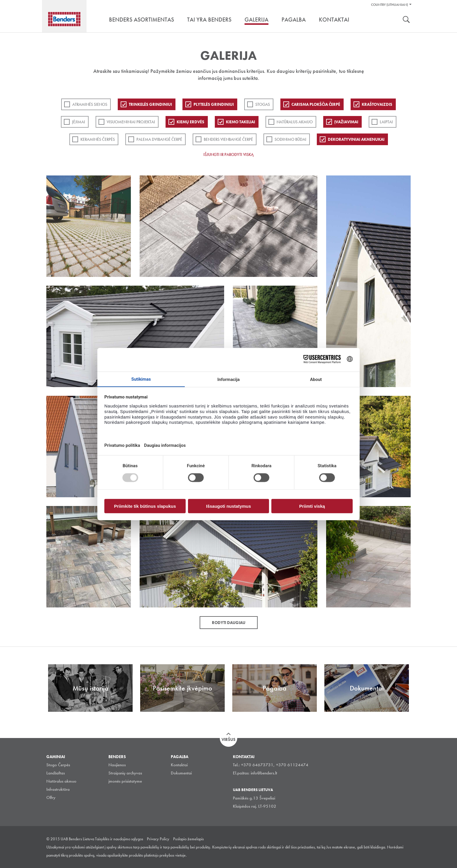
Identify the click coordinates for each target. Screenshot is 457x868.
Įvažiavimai (346, 122)
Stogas (263, 104)
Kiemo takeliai (240, 122)
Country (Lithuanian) (390, 5)
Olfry (51, 797)
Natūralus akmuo (295, 122)
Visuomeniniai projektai (131, 122)
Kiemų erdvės (190, 122)
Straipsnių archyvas (125, 773)
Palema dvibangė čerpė (159, 139)
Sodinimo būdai (290, 139)
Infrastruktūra (58, 789)
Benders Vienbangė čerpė (228, 139)
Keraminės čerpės (98, 139)
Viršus (228, 739)
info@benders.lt (264, 773)
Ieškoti (406, 20)
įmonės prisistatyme (125, 781)
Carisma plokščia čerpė (316, 104)
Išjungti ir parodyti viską (228, 154)
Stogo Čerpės (58, 765)
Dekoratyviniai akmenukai (356, 139)
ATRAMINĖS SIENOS (90, 104)
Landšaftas (56, 773)
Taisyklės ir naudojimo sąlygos (119, 839)
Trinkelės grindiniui (150, 104)
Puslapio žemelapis (188, 839)
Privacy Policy (158, 839)
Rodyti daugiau (229, 623)
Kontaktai (179, 765)
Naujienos (117, 765)
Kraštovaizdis (377, 104)
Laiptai (386, 122)
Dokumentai (181, 773)
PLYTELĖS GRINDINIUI (214, 104)
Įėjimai (79, 122)
